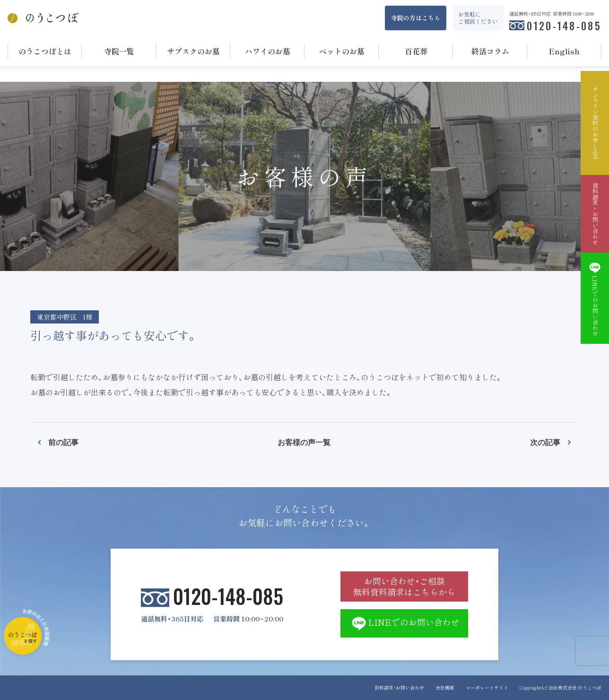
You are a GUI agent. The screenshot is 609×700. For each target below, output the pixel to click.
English (564, 51)
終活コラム (490, 51)
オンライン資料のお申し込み (595, 123)
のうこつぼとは (45, 51)
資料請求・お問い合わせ (399, 687)
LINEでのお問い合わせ (405, 623)
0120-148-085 (564, 26)
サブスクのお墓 (193, 51)
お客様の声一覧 (304, 442)
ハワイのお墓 (268, 51)
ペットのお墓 (342, 51)
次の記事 (545, 442)
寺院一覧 (119, 51)
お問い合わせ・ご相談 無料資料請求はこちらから (404, 586)
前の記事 (63, 442)
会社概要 (445, 687)
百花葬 (416, 51)
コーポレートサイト (487, 687)
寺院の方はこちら (416, 18)
